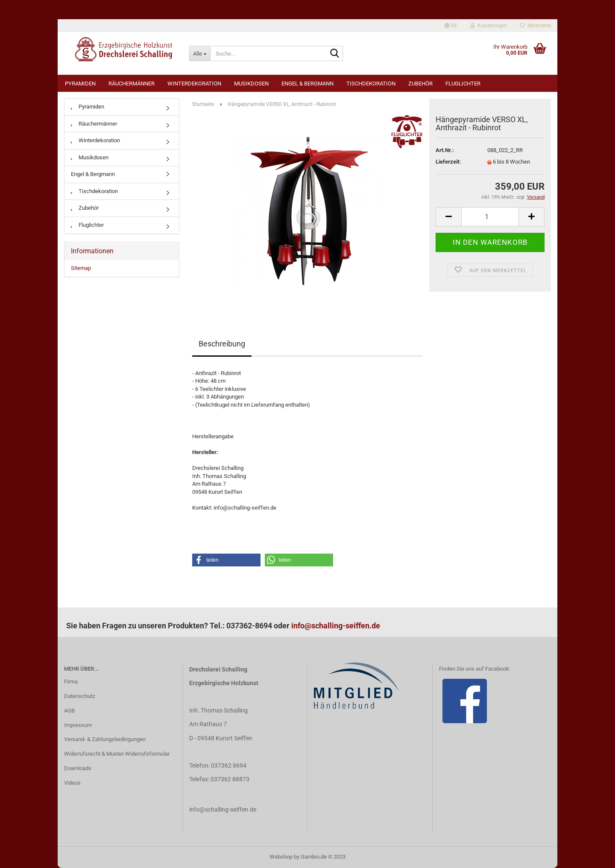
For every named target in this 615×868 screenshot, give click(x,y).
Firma (71, 682)
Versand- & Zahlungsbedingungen (105, 739)
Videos (72, 783)
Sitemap (81, 268)
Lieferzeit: (448, 162)
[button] (226, 560)
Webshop (281, 857)
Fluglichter (463, 84)
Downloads (78, 768)
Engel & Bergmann (307, 84)
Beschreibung (222, 344)
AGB (69, 711)
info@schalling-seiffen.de (336, 626)
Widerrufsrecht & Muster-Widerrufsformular (117, 754)
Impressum (78, 725)
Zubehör (420, 84)
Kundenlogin (489, 26)
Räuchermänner (132, 84)
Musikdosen (251, 84)
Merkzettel (535, 26)
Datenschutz (79, 696)
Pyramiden (80, 84)
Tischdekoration (371, 84)
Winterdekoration (194, 84)
